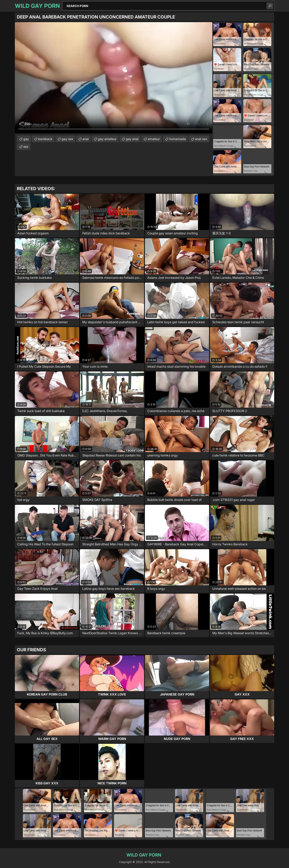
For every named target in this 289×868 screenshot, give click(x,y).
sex (26, 147)
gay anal (132, 139)
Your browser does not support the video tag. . (114, 78)
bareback (45, 139)
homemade (178, 139)
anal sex (201, 139)
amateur (154, 139)
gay (26, 139)
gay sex (67, 139)
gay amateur (107, 139)
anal (86, 139)
